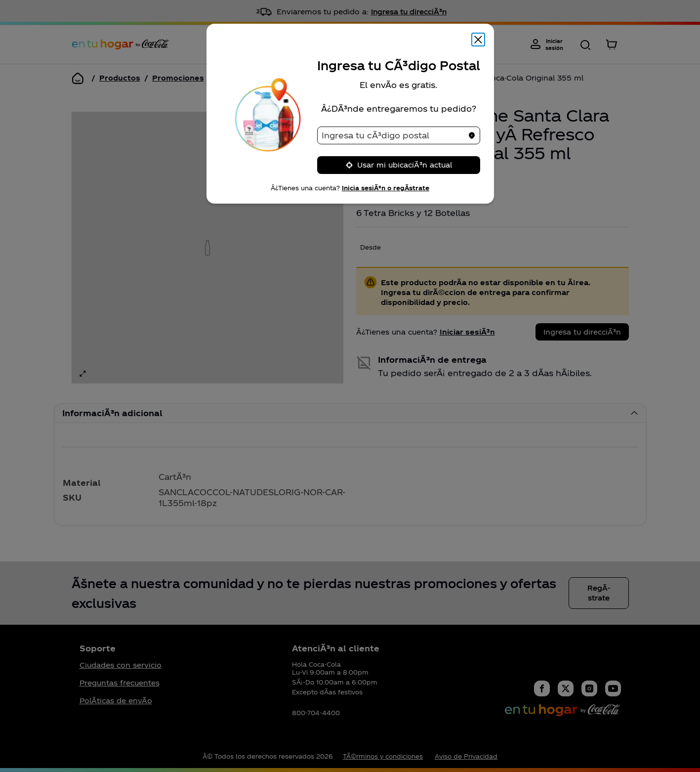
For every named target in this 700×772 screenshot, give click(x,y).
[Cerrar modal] (478, 40)
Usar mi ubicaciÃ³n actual (399, 165)
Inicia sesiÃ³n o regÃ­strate (386, 188)
